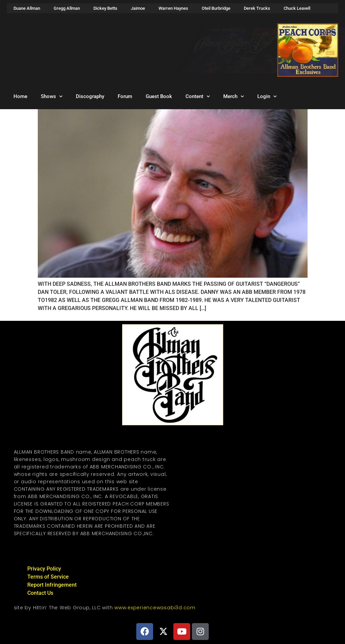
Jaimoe (138, 8)
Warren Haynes (173, 8)
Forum (125, 96)
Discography (90, 96)
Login (267, 97)
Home (20, 96)
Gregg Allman (67, 8)
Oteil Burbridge (216, 8)
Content (198, 97)
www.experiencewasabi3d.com (155, 608)
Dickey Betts (105, 8)
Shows (52, 97)
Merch (234, 97)
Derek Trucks (257, 8)
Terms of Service (48, 577)
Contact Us (40, 593)
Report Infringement (52, 585)
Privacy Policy (44, 569)
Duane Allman (27, 8)
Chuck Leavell (297, 8)
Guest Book (159, 96)
